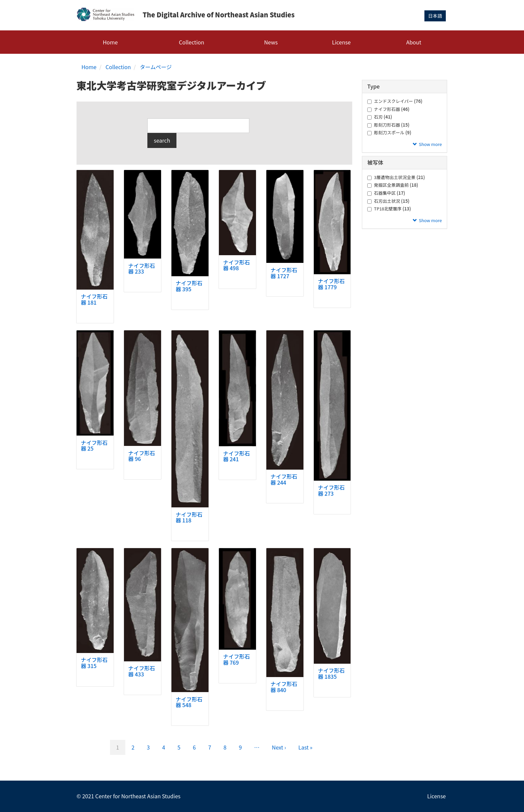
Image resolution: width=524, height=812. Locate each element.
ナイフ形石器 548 (189, 702)
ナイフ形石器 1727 (284, 273)
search (162, 140)
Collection (191, 42)
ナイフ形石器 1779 (331, 284)
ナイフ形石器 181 (94, 299)
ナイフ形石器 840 (284, 687)
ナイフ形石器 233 (142, 268)
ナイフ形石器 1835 (331, 673)
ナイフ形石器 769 (237, 659)
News (271, 42)
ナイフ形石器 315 (94, 663)
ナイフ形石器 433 (142, 671)
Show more (430, 144)
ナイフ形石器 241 (237, 456)
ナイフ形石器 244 (284, 479)
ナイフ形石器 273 (331, 490)
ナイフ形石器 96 (142, 456)
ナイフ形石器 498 (237, 265)
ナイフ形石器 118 (189, 517)
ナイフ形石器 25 (94, 445)
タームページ (156, 66)
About (414, 42)
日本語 (435, 16)
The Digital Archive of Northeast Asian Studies (219, 15)
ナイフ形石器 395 (189, 286)
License (342, 42)
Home (110, 42)
